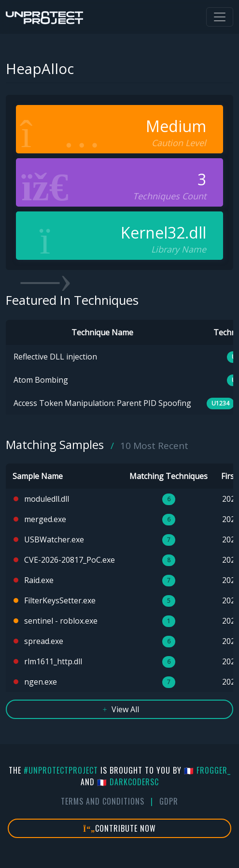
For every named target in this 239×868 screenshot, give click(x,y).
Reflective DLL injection (55, 357)
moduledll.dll (47, 499)
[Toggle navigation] (220, 17)
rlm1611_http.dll (53, 661)
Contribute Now (119, 828)
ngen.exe (41, 682)
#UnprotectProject (61, 770)
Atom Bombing (41, 380)
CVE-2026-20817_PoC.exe (70, 560)
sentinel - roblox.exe (61, 621)
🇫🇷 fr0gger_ (207, 770)
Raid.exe (39, 580)
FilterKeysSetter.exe (60, 600)
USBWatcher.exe (54, 539)
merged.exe (45, 519)
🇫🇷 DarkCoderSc (128, 782)
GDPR (169, 801)
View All (119, 709)
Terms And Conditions (103, 801)
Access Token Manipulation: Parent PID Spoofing (102, 403)
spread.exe (44, 641)
